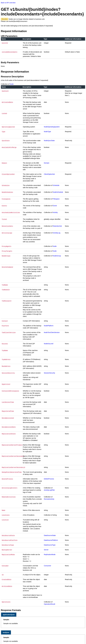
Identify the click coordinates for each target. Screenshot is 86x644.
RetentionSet (57, 226)
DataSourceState (50, 534)
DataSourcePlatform (51, 538)
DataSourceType (50, 543)
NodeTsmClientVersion (52, 331)
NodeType (47, 131)
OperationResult (49, 601)
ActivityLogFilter (49, 489)
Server (46, 547)
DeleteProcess (49, 478)
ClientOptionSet (49, 174)
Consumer (47, 563)
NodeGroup (57, 255)
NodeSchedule (58, 192)
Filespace (56, 199)
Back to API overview (8, 3)
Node (12, 84)
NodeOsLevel (49, 343)
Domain (47, 163)
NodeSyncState (49, 140)
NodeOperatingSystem (52, 127)
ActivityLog (57, 233)
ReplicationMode (50, 552)
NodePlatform (49, 325)
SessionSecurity (49, 372)
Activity (55, 212)
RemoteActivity (49, 498)
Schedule (56, 185)
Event (55, 205)
